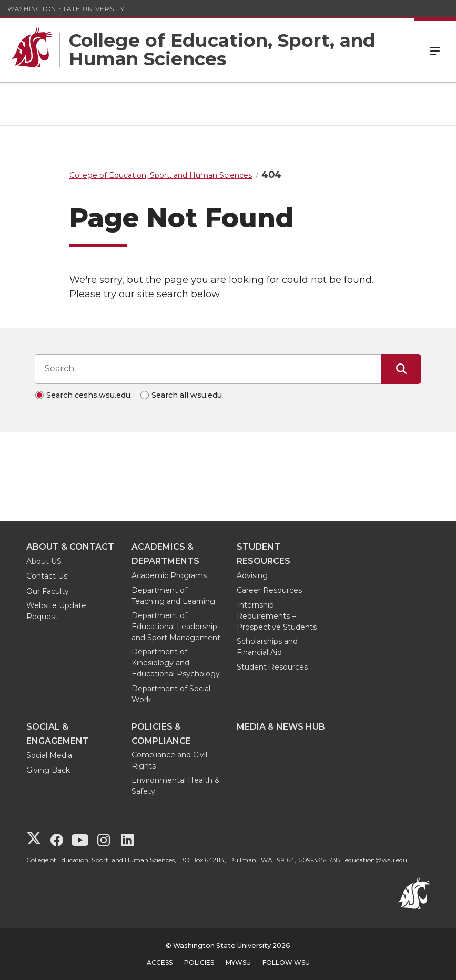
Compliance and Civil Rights (169, 760)
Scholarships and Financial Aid (267, 647)
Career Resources (269, 590)
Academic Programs (169, 575)
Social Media (49, 755)
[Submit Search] (401, 369)
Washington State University (66, 9)
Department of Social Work (171, 694)
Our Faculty (48, 591)
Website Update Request (56, 611)
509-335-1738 (320, 860)
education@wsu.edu (376, 860)
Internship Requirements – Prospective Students (277, 616)
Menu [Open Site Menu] (435, 50)
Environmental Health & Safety (176, 786)
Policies (199, 962)
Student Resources (272, 667)
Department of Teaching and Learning (173, 596)
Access (160, 962)
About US (44, 561)
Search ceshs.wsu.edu (88, 395)
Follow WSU (286, 962)
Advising (252, 575)
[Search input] (208, 369)
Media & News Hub (281, 727)
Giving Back (48, 770)
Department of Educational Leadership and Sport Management (176, 627)
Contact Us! (48, 576)
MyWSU (238, 962)
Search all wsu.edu (187, 395)
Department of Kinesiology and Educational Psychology (176, 663)
